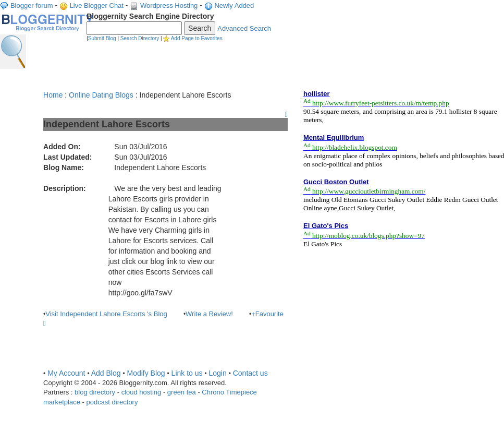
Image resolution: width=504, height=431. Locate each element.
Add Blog (106, 373)
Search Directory (140, 38)
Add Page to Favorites (197, 38)
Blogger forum (32, 5)
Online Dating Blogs (101, 95)
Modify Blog (146, 373)
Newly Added (234, 5)
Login (217, 373)
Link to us (187, 373)
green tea (182, 392)
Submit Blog (102, 38)
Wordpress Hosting (169, 5)
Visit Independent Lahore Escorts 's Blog (106, 314)
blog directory (95, 392)
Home (53, 95)
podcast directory (112, 402)
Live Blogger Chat (97, 5)
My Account (66, 373)
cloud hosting (142, 392)
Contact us (250, 373)
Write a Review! (209, 314)
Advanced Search (244, 28)
